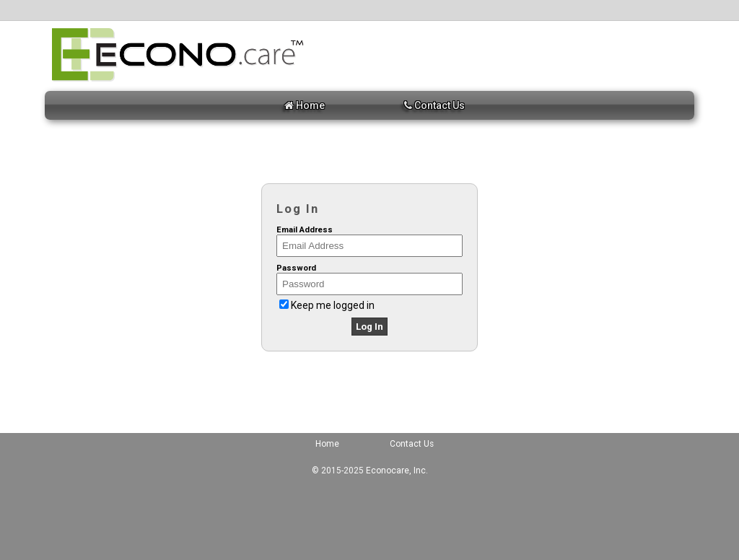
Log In (369, 327)
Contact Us (434, 105)
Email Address (305, 230)
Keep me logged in (333, 305)
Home (305, 105)
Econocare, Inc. (397, 471)
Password (296, 268)
